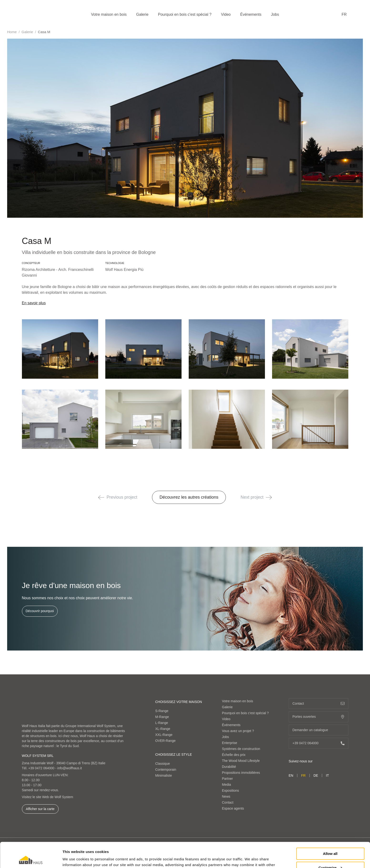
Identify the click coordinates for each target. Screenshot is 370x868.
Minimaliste (164, 775)
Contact (228, 802)
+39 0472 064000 (41, 768)
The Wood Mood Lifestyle (241, 761)
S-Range (162, 711)
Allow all (330, 829)
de (316, 775)
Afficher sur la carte (40, 809)
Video (226, 14)
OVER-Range (166, 741)
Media (227, 785)
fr (344, 14)
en (291, 775)
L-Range (162, 723)
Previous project (118, 497)
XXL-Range (164, 735)
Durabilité (229, 767)
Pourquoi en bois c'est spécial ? (185, 14)
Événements (251, 14)
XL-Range (163, 729)
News (226, 796)
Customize (330, 842)
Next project (256, 497)
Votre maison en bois (109, 14)
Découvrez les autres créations (189, 497)
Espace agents (233, 808)
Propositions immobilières (241, 773)
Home (12, 32)
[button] (101, 497)
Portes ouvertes (319, 717)
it (327, 775)
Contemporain (166, 770)
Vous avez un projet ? (238, 731)
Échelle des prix (234, 755)
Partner (228, 779)
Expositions (231, 790)
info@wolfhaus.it (70, 768)
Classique (163, 764)
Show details (73, 859)
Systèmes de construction (241, 749)
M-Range (162, 717)
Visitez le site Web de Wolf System (48, 797)
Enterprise (230, 743)
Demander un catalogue (319, 730)
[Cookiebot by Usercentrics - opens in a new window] (31, 859)
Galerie (142, 14)
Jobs (275, 14)
